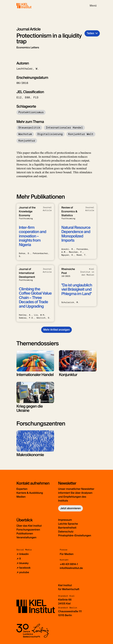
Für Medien (67, 554)
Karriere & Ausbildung (30, 493)
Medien (21, 497)
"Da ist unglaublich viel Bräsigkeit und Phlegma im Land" (77, 290)
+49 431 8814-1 (69, 564)
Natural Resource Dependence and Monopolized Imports (76, 234)
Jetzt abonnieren (71, 508)
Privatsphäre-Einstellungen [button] (75, 535)
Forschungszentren (28, 530)
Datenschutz (66, 532)
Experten (22, 489)
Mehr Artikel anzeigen (56, 330)
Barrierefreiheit (67, 528)
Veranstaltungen (26, 537)
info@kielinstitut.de (71, 568)
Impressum (65, 520)
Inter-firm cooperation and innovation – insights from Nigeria (33, 236)
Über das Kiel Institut (29, 526)
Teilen (90, 33)
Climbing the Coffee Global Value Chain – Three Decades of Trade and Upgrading (35, 298)
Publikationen (25, 534)
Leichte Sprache (68, 524)
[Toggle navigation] (93, 6)
